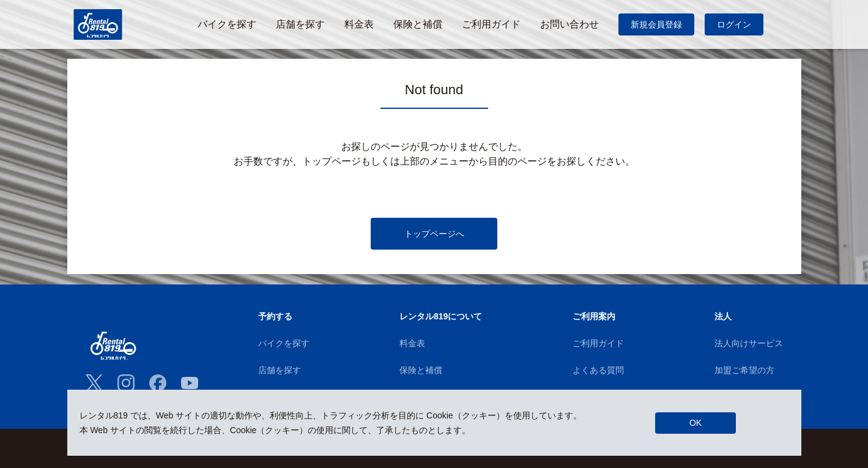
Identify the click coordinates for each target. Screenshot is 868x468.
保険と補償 (421, 370)
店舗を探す (280, 370)
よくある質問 (598, 370)
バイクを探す (284, 343)
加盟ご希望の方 (744, 370)
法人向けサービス (749, 343)
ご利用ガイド (598, 343)
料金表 (412, 343)
